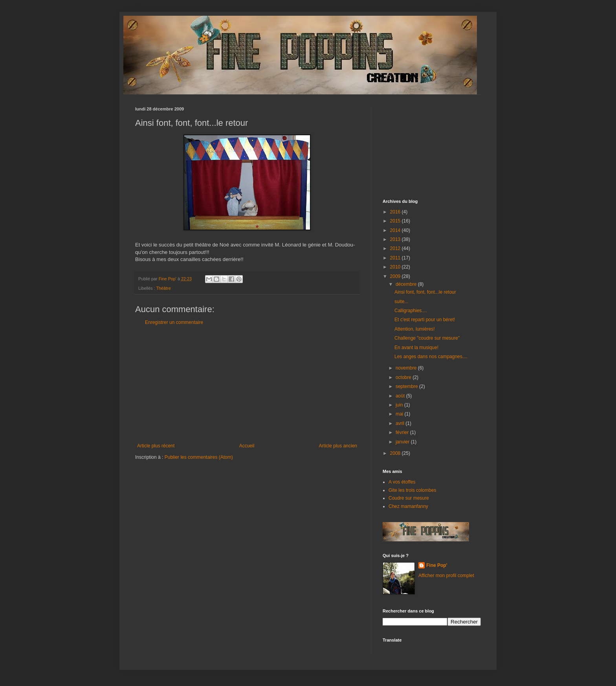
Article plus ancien (338, 446)
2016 (396, 212)
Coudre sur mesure (409, 498)
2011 (396, 258)
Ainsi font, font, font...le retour (425, 292)
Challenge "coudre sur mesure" (427, 338)
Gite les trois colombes (412, 490)
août (401, 396)
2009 (396, 276)
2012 (396, 248)
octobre (404, 377)
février (403, 432)
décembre (407, 284)
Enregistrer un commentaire (174, 322)
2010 (396, 267)
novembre (407, 368)
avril (401, 423)
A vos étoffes (402, 482)
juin (400, 405)
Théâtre (163, 288)
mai (400, 414)
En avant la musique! (416, 348)
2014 (396, 230)
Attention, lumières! (415, 329)
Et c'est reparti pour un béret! (425, 320)
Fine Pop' (437, 565)
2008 (396, 453)
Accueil (247, 446)
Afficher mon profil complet (446, 576)
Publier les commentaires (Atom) (199, 457)
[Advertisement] (247, 384)
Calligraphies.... (411, 311)
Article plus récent (156, 446)
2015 (396, 221)
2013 (396, 239)
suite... (401, 302)
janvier (403, 442)
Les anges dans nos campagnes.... (431, 357)
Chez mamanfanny (408, 506)
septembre (407, 386)
